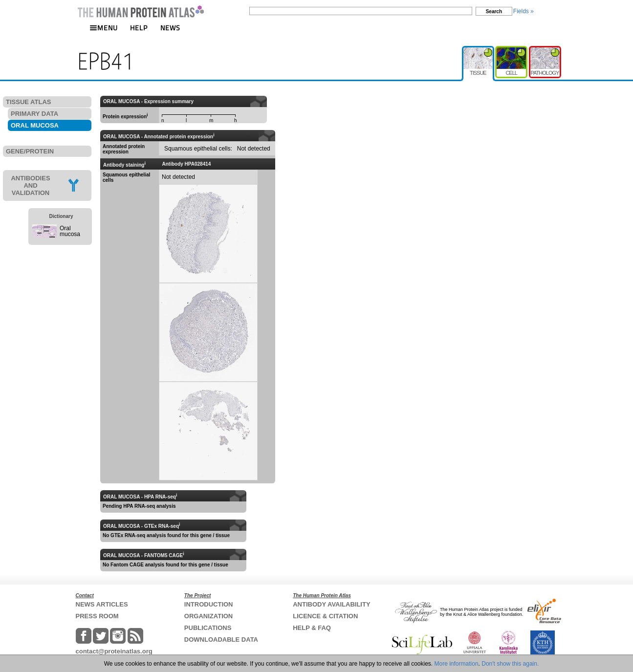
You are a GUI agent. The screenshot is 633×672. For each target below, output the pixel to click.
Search (494, 11)
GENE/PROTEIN (30, 151)
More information (457, 664)
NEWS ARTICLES (102, 604)
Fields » (524, 11)
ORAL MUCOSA (35, 125)
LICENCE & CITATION (325, 616)
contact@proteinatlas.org (114, 651)
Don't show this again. (510, 664)
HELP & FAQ (312, 628)
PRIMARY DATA (34, 114)
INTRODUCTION (209, 604)
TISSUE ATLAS (28, 102)
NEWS (170, 28)
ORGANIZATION (208, 616)
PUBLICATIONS (208, 628)
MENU (104, 28)
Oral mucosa (70, 231)
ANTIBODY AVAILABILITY (331, 604)
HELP (139, 28)
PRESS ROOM (97, 616)
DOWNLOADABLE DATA (221, 639)
